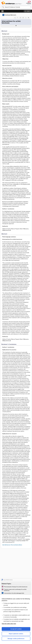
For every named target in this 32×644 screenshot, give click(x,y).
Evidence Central (12, 3)
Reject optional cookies (16, 634)
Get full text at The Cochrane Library (12, 545)
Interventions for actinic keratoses (11, 22)
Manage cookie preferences (16, 639)
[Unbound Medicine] (29, 2)
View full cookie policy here (9, 624)
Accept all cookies (16, 629)
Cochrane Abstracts (9, 15)
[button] (28, 11)
